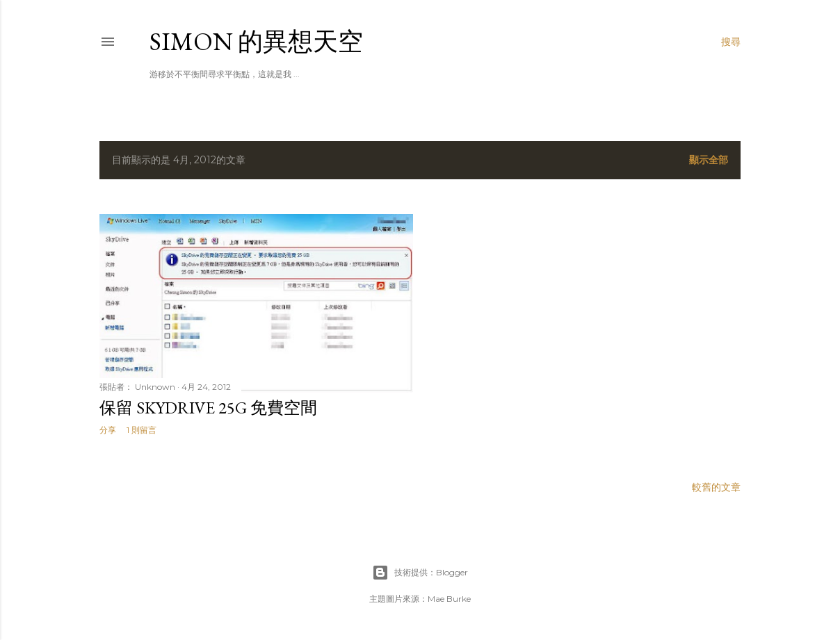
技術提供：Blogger (420, 573)
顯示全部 (709, 160)
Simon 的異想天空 (256, 41)
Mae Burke (449, 599)
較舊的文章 (716, 487)
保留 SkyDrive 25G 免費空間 (208, 408)
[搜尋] (731, 42)
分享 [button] (108, 430)
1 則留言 (142, 430)
